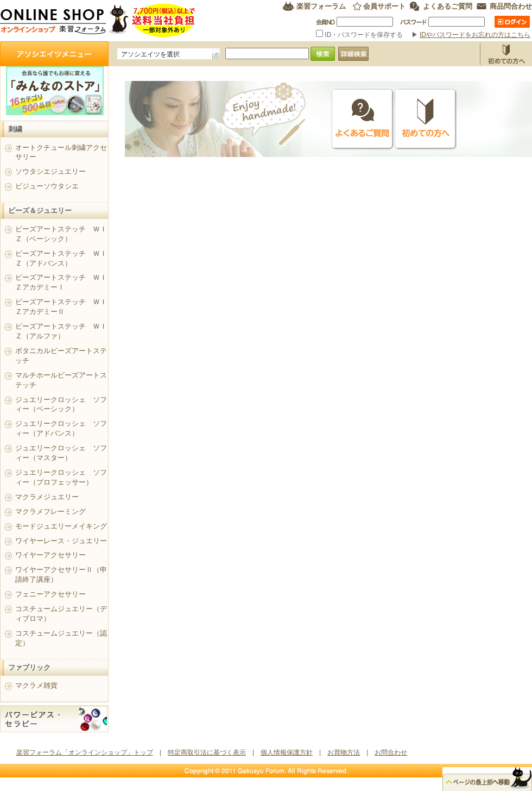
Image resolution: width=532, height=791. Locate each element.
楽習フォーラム (321, 6)
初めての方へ (426, 119)
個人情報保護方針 (287, 752)
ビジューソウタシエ (47, 186)
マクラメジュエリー (47, 497)
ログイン (512, 22)
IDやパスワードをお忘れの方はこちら (475, 35)
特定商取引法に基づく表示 (207, 752)
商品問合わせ (511, 6)
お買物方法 (506, 54)
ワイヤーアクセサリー (50, 555)
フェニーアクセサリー (50, 594)
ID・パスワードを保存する (360, 35)
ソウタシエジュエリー (50, 171)
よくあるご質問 (448, 6)
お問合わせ (391, 752)
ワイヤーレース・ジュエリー (61, 541)
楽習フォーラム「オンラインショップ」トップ (85, 752)
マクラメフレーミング (50, 511)
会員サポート (384, 6)
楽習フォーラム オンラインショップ (98, 20)
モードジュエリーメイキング (61, 526)
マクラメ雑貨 (36, 685)
